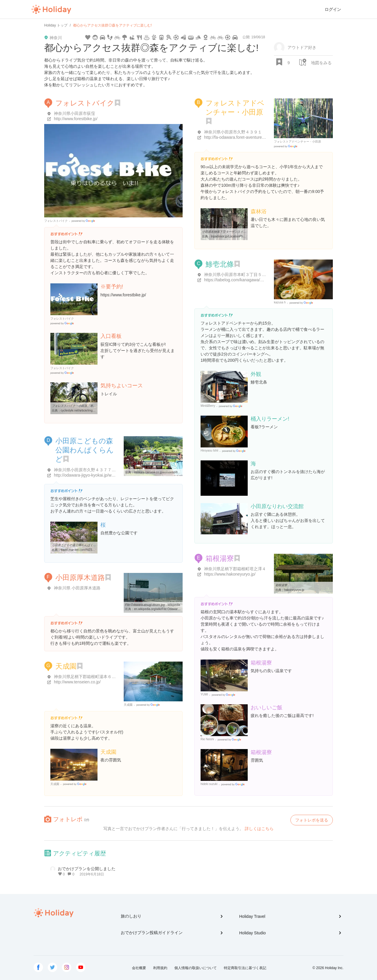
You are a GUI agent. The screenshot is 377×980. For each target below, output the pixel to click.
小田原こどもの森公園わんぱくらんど (85, 450)
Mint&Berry (208, 406)
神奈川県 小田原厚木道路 (77, 588)
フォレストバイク (85, 103)
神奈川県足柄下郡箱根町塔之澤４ (235, 569)
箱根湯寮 (220, 558)
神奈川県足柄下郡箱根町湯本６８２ (87, 677)
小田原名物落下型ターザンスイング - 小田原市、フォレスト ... (243, 232)
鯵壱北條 (220, 264)
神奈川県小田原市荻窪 (75, 113)
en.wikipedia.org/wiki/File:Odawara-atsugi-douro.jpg (168, 609)
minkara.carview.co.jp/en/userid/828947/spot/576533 (168, 472)
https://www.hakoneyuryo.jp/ (230, 574)
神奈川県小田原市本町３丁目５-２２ (238, 275)
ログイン (333, 9)
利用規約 (160, 968)
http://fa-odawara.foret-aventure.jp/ (236, 137)
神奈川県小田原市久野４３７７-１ (86, 470)
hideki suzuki (209, 784)
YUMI (204, 694)
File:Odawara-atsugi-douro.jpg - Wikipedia (153, 605)
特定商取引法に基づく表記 (245, 968)
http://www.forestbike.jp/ (76, 119)
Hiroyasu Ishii (209, 451)
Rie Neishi (207, 739)
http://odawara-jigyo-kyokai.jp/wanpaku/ (90, 475)
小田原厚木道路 (80, 577)
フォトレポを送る (312, 820)
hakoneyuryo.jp (294, 590)
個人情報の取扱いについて (196, 968)
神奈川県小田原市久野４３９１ (233, 132)
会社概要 (139, 968)
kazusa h (280, 302)
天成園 (66, 666)
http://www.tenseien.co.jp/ (77, 682)
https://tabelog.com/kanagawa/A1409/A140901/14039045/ (257, 280)
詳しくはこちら (259, 829)
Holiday (51, 9)
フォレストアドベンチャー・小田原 (297, 142)
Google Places (84, 221)
